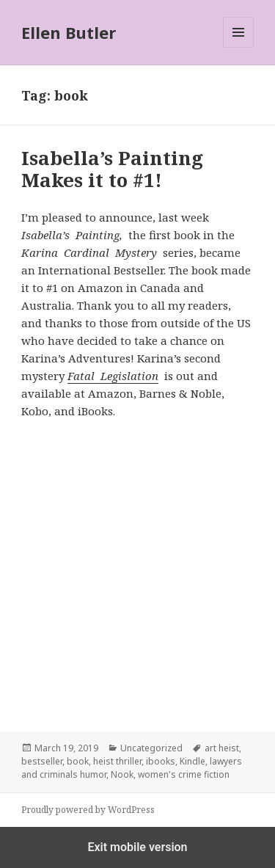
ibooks (161, 761)
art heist (222, 748)
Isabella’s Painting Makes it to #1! (112, 169)
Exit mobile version (137, 847)
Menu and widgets (239, 47)
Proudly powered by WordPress (88, 810)
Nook (122, 774)
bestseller (42, 761)
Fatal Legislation (113, 376)
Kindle (192, 761)
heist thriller (117, 761)
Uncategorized (151, 748)
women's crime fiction (184, 774)
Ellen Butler (69, 32)
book (78, 761)
